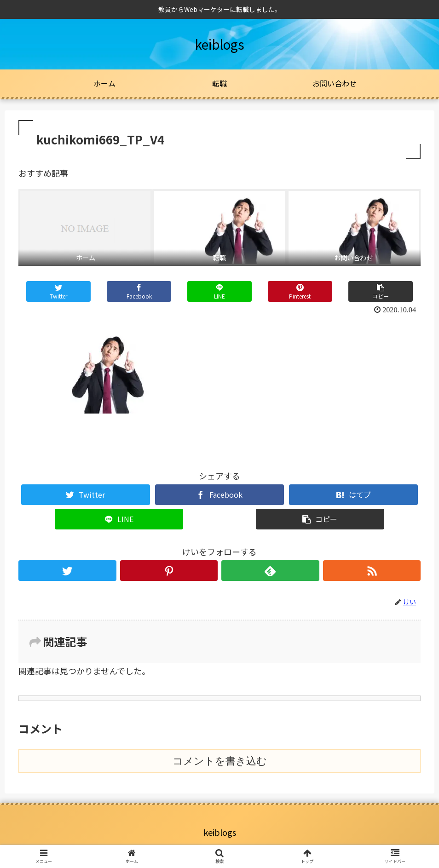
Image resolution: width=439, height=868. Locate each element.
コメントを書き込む (220, 761)
